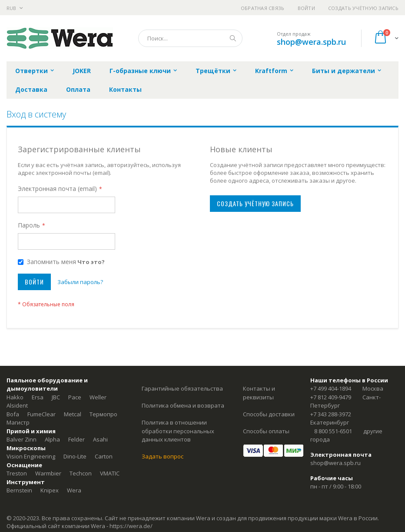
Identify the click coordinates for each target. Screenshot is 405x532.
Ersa (38, 397)
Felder (76, 439)
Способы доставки (269, 414)
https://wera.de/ (131, 526)
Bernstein (19, 490)
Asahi (100, 439)
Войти (306, 8)
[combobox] (190, 38)
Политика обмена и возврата (183, 405)
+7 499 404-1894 (331, 388)
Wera (74, 490)
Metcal (73, 414)
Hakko (15, 397)
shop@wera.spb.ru (311, 42)
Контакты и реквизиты (259, 393)
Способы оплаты (266, 431)
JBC (56, 397)
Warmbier (48, 473)
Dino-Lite (75, 456)
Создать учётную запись (363, 8)
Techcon (81, 473)
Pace (75, 397)
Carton (104, 456)
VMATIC (110, 473)
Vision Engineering (31, 456)
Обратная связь (263, 8)
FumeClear (41, 414)
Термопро (103, 414)
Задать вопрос (163, 456)
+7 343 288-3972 (331, 414)
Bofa (13, 414)
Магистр (18, 422)
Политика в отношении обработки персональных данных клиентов (178, 431)
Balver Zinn (22, 439)
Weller (98, 397)
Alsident (17, 405)
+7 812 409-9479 (331, 397)
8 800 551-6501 (333, 431)
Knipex (50, 490)
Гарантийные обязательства (182, 388)
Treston (17, 473)
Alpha (52, 439)
